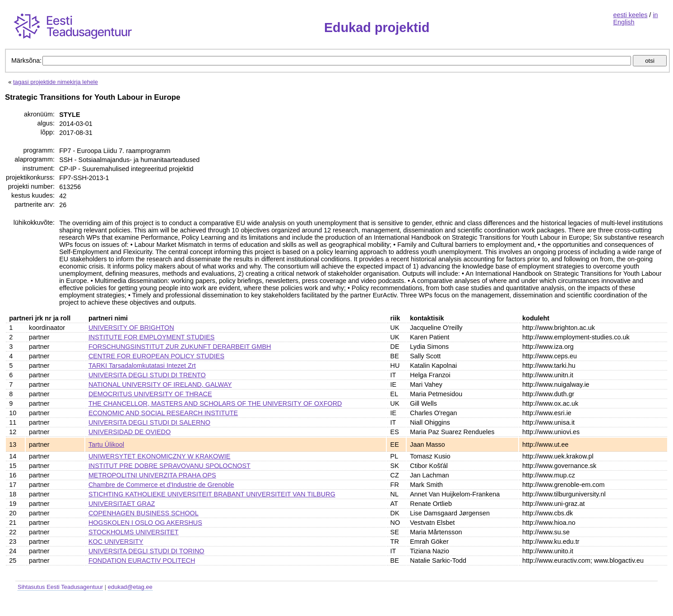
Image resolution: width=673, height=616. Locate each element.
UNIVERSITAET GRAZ (122, 504)
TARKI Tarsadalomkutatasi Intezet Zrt (142, 366)
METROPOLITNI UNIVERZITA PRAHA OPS (152, 475)
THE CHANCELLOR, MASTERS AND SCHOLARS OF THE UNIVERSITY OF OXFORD (215, 403)
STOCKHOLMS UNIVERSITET (134, 532)
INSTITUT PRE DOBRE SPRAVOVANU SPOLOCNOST (169, 466)
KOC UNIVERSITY (116, 542)
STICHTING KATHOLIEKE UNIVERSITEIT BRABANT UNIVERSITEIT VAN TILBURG (212, 494)
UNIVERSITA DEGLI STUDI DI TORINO (146, 551)
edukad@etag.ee (130, 587)
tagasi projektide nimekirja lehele (56, 82)
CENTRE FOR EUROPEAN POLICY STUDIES (156, 356)
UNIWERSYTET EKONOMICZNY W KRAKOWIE (160, 456)
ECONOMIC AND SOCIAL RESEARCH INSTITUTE (163, 413)
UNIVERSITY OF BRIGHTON (131, 328)
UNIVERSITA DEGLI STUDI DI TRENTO (147, 375)
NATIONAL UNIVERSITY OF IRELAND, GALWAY (160, 384)
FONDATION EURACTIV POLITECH (142, 560)
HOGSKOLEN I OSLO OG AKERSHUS (145, 523)
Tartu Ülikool (106, 445)
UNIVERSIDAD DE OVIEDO (130, 432)
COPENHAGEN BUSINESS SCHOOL (144, 513)
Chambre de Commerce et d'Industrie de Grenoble (161, 485)
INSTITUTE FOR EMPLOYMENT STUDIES (152, 337)
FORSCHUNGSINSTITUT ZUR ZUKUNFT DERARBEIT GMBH (180, 347)
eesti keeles (630, 15)
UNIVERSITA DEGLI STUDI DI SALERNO (149, 422)
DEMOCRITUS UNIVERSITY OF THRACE (150, 394)
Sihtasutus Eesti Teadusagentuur (60, 587)
